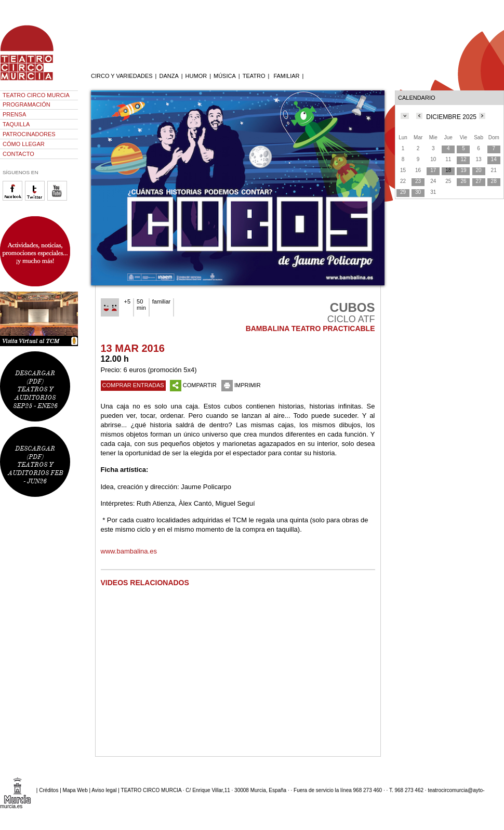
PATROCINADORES (29, 134)
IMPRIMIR (241, 385)
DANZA (169, 76)
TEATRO (254, 76)
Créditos (49, 790)
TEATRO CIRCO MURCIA (36, 95)
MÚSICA (225, 76)
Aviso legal (104, 790)
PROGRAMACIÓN (26, 104)
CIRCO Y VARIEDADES (122, 76)
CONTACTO (18, 154)
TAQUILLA (16, 124)
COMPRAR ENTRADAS (133, 385)
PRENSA (14, 114)
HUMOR (196, 76)
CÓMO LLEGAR (24, 144)
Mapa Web (75, 790)
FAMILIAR (286, 76)
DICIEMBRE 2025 (451, 117)
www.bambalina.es (129, 551)
